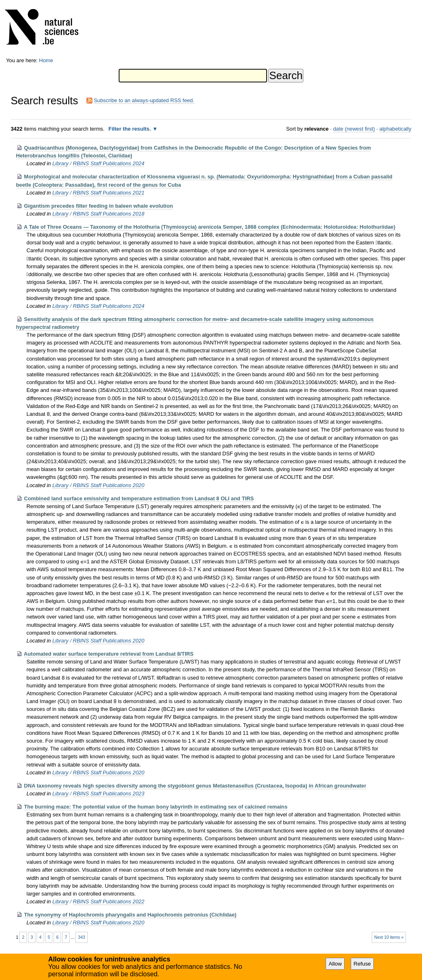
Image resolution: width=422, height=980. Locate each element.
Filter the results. (130, 129)
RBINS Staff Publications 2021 (109, 193)
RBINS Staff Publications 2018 (109, 214)
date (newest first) (354, 129)
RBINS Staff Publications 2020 (109, 485)
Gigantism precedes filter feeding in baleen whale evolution (98, 206)
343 (81, 937)
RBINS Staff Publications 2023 (109, 794)
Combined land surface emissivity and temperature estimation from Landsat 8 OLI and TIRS (139, 498)
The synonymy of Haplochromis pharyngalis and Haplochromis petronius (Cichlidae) (130, 915)
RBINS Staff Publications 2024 (109, 163)
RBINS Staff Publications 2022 (109, 901)
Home (46, 60)
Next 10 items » (389, 937)
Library (60, 163)
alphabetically (396, 129)
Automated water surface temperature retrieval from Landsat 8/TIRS (109, 654)
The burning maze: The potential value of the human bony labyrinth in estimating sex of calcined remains (156, 807)
